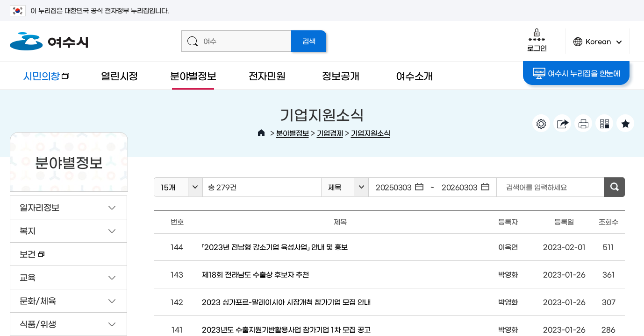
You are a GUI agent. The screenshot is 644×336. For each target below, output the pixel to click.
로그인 (537, 40)
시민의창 (39, 80)
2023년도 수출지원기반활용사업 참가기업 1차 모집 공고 (286, 329)
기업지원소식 (371, 133)
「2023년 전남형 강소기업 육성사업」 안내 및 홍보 (275, 247)
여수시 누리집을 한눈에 (576, 73)
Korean (598, 45)
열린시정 (119, 75)
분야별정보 (193, 75)
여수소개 (414, 75)
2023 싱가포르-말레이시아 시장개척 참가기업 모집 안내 (286, 302)
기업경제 (330, 133)
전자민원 (267, 75)
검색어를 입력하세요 (537, 187)
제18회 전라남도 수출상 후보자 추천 (255, 274)
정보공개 (340, 75)
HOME (261, 133)
